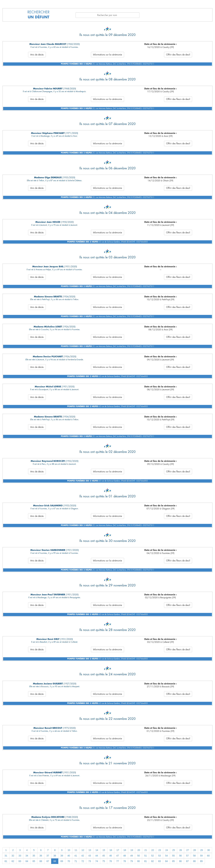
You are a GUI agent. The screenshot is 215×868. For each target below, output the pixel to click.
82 (152, 861)
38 (55, 856)
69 (62, 861)
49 (132, 856)
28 (195, 850)
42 (83, 856)
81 (145, 861)
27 (188, 850)
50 (139, 856)
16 (111, 850)
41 (76, 856)
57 (187, 856)
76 (111, 861)
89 (201, 861)
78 (125, 861)
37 (48, 856)
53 (159, 856)
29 (202, 850)
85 (173, 861)
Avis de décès (37, 55)
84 (166, 861)
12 (83, 850)
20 (139, 850)
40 (69, 856)
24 (167, 850)
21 (146, 850)
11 (76, 850)
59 (201, 856)
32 (13, 856)
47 (118, 856)
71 (76, 861)
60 (208, 856)
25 (174, 850)
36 (41, 856)
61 (6, 861)
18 (125, 850)
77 (118, 861)
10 (69, 850)
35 (34, 856)
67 (48, 861)
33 (20, 856)
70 (69, 861)
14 (97, 850)
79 (132, 861)
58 (194, 856)
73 (90, 861)
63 (20, 861)
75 (104, 861)
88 (194, 861)
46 (111, 856)
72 (83, 861)
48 (125, 856)
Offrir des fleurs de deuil (178, 55)
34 (27, 856)
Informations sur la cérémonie (107, 55)
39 (62, 856)
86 (180, 861)
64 (27, 861)
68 (55, 861)
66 (41, 861)
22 (153, 850)
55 (173, 856)
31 (6, 856)
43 (90, 856)
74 (97, 861)
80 (139, 861)
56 (180, 856)
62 (13, 861)
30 (209, 850)
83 (159, 861)
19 (132, 850)
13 (90, 850)
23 (160, 850)
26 (181, 850)
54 (166, 856)
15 (104, 850)
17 (118, 850)
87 (187, 861)
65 (34, 861)
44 (97, 856)
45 (104, 856)
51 (145, 856)
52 (152, 856)
